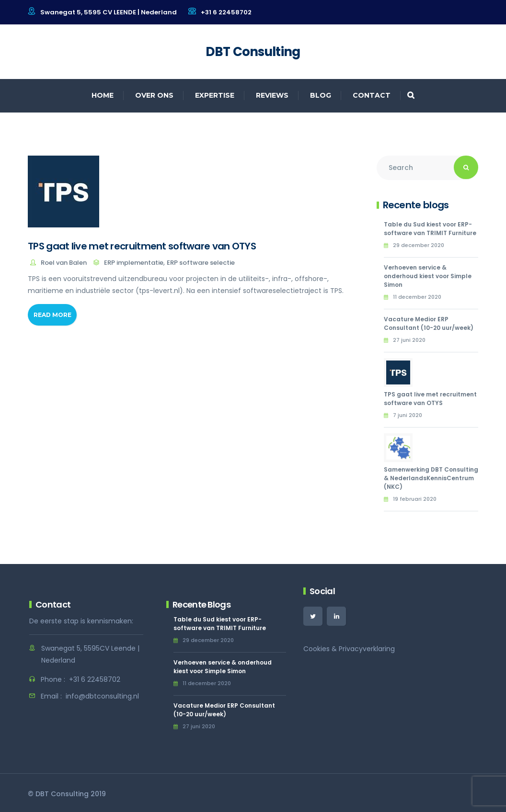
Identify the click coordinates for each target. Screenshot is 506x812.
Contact (372, 95)
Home (103, 95)
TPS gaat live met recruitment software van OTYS (142, 246)
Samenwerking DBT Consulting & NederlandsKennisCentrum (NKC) (431, 478)
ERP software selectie (201, 263)
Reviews (272, 95)
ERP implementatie (134, 263)
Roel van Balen (64, 263)
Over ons (154, 95)
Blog (321, 95)
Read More (52, 315)
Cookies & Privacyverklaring (349, 649)
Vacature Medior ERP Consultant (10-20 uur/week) (429, 323)
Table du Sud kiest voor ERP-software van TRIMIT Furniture (430, 229)
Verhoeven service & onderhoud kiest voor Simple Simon (428, 276)
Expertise (215, 95)
